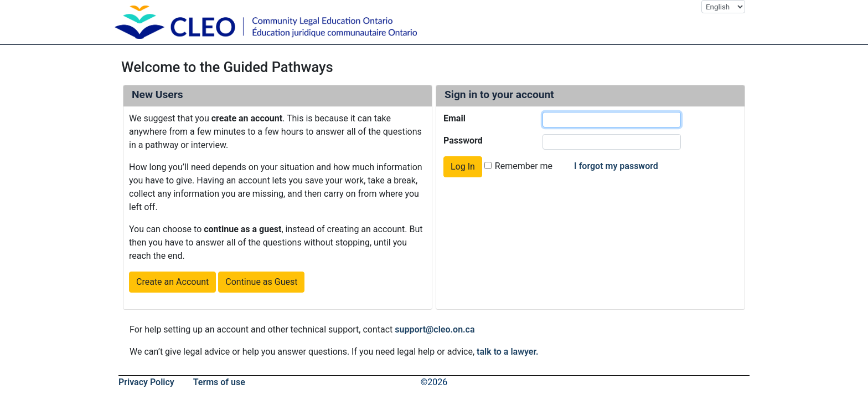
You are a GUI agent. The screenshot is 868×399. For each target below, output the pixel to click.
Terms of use (219, 382)
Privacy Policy (146, 382)
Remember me (524, 166)
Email (454, 118)
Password (463, 140)
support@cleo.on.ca (435, 329)
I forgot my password (616, 166)
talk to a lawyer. (507, 352)
